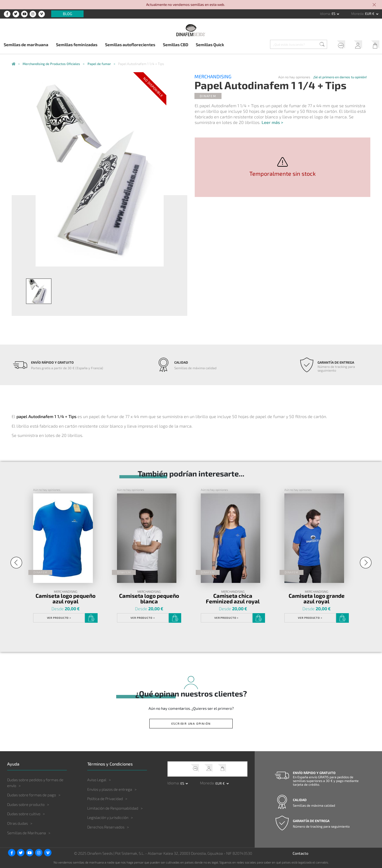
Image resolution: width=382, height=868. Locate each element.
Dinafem (208, 96)
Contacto (300, 853)
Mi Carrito (374, 45)
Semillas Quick (210, 44)
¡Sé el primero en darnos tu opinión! (340, 77)
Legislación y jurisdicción (108, 817)
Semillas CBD (176, 44)
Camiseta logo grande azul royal (317, 598)
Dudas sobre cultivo (24, 814)
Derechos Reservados (106, 827)
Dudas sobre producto (26, 804)
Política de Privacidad (105, 799)
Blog (68, 14)
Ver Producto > (59, 618)
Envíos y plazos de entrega (110, 789)
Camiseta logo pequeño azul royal (66, 598)
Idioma (325, 14)
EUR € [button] (370, 14)
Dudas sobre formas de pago (32, 795)
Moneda (357, 14)
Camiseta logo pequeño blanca (149, 598)
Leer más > (272, 122)
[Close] (375, 5)
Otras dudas (18, 823)
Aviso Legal (97, 780)
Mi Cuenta (356, 45)
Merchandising (213, 77)
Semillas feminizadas (77, 44)
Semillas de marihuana (26, 44)
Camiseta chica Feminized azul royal (233, 598)
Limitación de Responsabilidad (113, 808)
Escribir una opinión (191, 723)
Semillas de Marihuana (27, 833)
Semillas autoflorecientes (130, 44)
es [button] (334, 14)
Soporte (339, 45)
